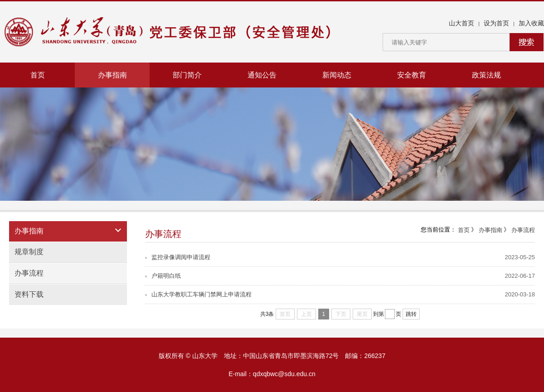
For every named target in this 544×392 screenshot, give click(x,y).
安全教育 (412, 75)
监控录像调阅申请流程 (178, 257)
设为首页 (496, 23)
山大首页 (461, 23)
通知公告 (262, 75)
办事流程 (29, 273)
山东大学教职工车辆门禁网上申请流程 (198, 294)
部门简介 (187, 75)
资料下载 (29, 294)
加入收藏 (531, 23)
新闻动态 (337, 75)
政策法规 (486, 75)
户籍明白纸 (163, 276)
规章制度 (29, 252)
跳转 (411, 314)
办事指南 (112, 75)
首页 (38, 75)
